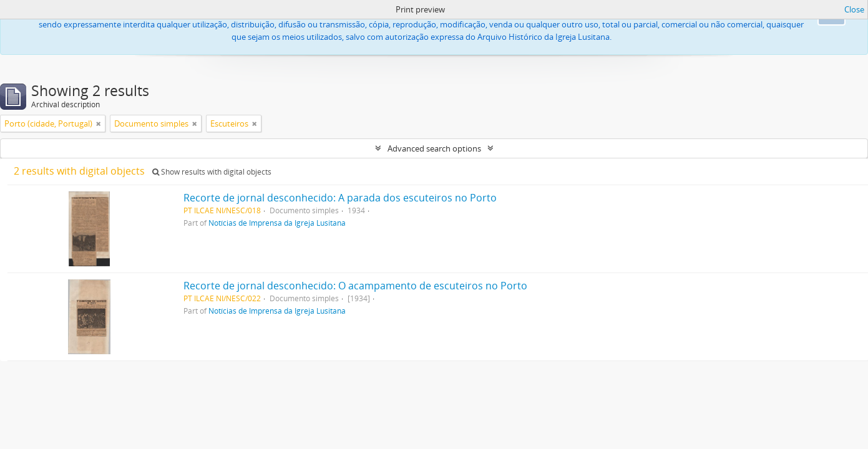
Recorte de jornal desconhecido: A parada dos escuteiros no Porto (340, 198)
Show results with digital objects (212, 172)
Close (854, 9)
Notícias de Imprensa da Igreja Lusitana (277, 223)
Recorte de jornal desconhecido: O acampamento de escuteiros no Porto (355, 286)
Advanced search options (434, 148)
